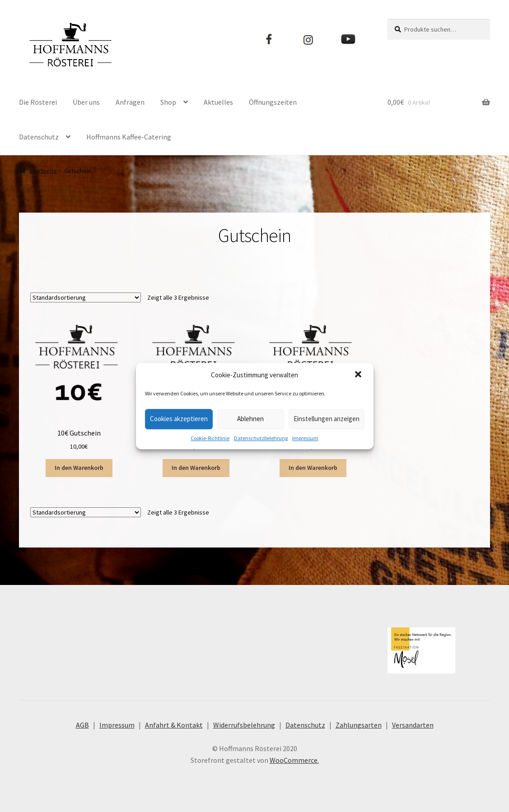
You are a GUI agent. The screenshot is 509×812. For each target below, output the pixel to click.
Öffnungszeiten (273, 102)
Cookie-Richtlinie (210, 438)
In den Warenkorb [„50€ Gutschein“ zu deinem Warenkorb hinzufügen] (313, 468)
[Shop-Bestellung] (86, 297)
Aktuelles (218, 102)
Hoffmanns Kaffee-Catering (129, 137)
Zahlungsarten (359, 725)
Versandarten (413, 725)
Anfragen (130, 102)
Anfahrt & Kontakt (174, 725)
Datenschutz (39, 137)
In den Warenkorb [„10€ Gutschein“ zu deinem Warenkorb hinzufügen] (79, 468)
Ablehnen (250, 419)
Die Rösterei (38, 102)
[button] (359, 375)
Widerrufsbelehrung (244, 725)
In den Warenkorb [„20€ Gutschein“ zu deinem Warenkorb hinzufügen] (196, 468)
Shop (168, 102)
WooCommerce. (294, 760)
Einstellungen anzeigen (327, 419)
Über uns (86, 102)
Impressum (305, 438)
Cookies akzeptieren (179, 419)
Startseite (43, 171)
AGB (82, 725)
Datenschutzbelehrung (261, 438)
